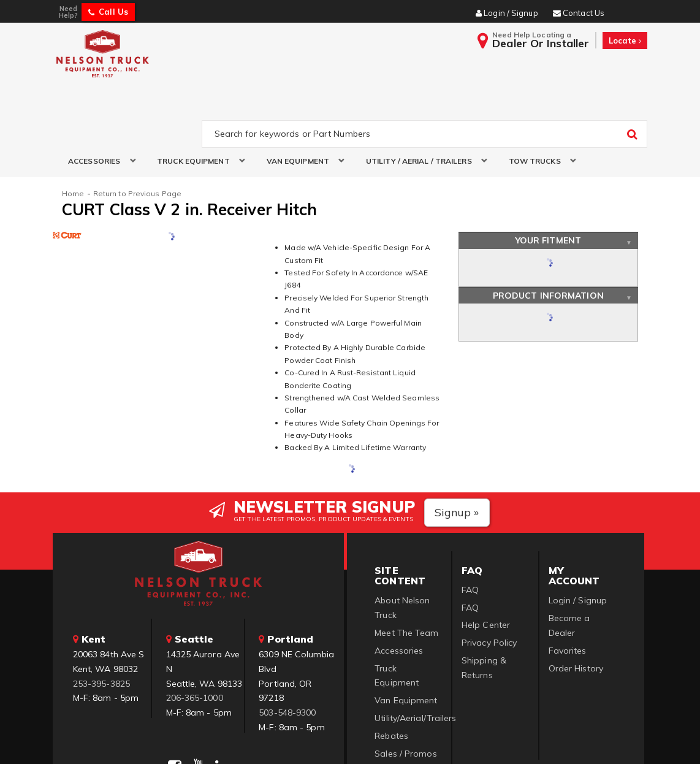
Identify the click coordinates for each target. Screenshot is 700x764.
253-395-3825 (101, 625)
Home (73, 136)
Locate (625, 40)
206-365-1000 (195, 640)
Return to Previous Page (137, 136)
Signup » (457, 454)
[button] (97, 103)
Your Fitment (548, 183)
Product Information (548, 237)
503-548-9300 (287, 655)
